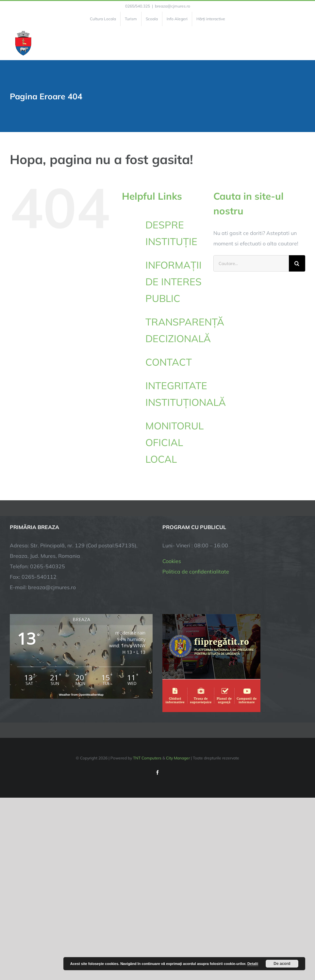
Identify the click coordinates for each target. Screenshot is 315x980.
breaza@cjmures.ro (173, 6)
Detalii (253, 964)
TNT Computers (147, 758)
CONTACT (169, 362)
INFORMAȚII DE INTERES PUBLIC (174, 282)
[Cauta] (297, 263)
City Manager (178, 758)
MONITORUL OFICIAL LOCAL (174, 442)
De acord (282, 964)
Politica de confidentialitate (196, 572)
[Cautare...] (251, 263)
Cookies (172, 561)
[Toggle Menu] (301, 43)
